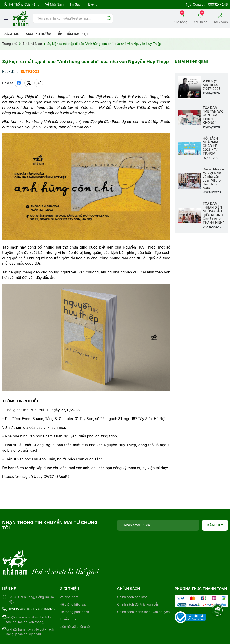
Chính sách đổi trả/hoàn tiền (138, 586)
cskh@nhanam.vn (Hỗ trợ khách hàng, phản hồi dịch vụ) (30, 613)
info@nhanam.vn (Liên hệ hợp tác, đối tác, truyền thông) (29, 601)
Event (92, 4)
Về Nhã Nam (54, 4)
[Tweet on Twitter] (29, 83)
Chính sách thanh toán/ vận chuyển (144, 593)
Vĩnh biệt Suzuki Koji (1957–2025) (212, 85)
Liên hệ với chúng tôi (75, 608)
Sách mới (12, 34)
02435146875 (44, 591)
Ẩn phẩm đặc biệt (73, 34)
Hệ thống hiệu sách (74, 586)
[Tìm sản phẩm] (73, 18)
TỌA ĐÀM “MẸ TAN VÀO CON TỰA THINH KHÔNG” (213, 115)
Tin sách (76, 4)
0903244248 (218, 4)
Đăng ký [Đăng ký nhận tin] (215, 525)
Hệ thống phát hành (74, 593)
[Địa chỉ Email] (158, 525)
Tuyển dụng (69, 601)
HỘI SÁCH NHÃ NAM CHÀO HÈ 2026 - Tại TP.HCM (211, 146)
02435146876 (20, 591)
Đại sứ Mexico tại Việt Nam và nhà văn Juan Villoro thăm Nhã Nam (213, 179)
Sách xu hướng (39, 34)
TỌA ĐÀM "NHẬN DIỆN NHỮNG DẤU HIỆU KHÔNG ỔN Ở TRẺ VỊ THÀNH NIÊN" (213, 213)
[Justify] (109, 19)
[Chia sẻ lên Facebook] (19, 83)
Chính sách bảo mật (132, 578)
